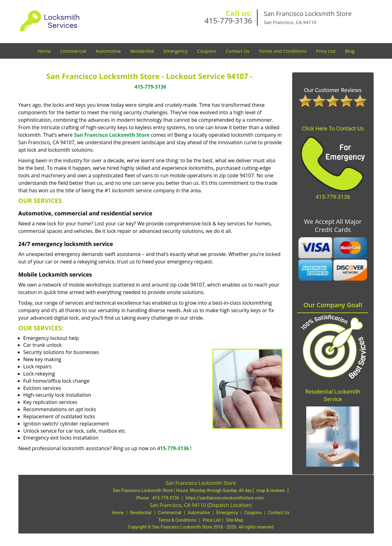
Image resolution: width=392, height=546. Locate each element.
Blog (350, 51)
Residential (142, 51)
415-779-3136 (228, 20)
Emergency (175, 51)
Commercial (73, 51)
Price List (326, 51)
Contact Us (238, 51)
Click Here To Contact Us (333, 128)
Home (44, 51)
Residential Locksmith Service (333, 395)
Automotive (108, 51)
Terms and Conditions (283, 51)
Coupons (207, 51)
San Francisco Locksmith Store (112, 135)
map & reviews (271, 490)
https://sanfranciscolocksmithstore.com (225, 498)
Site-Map (235, 520)
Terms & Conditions (177, 520)
